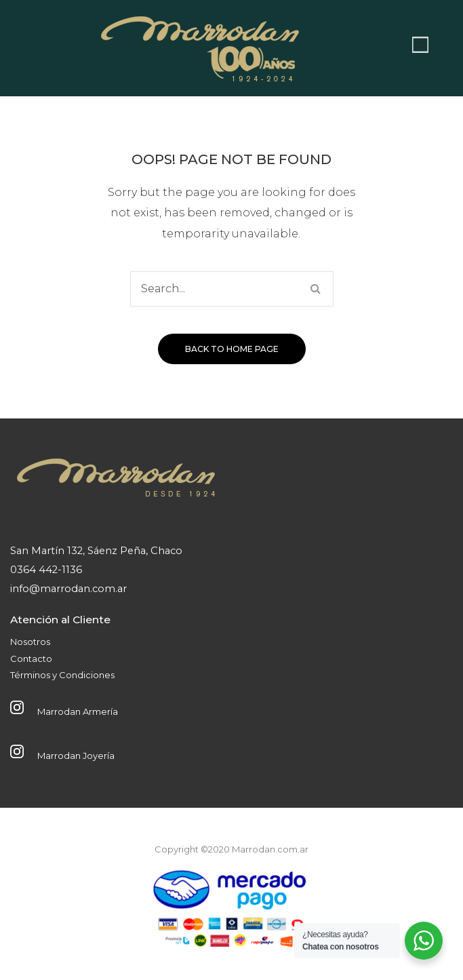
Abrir (420, 45)
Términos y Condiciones (62, 675)
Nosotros (30, 642)
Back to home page (232, 349)
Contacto (31, 659)
